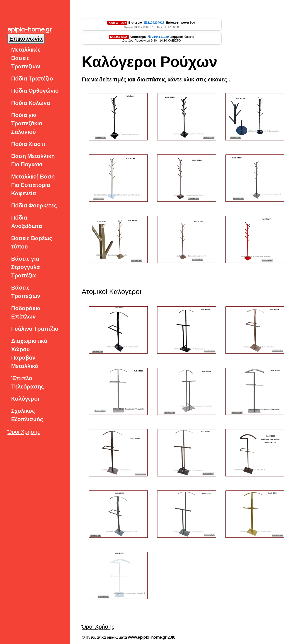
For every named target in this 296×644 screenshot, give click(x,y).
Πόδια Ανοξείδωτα (27, 222)
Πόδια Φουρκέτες (34, 205)
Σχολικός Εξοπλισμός (27, 415)
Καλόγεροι (25, 399)
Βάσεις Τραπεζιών (26, 292)
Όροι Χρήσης (24, 432)
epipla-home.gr (30, 30)
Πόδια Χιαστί (28, 144)
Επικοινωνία (26, 39)
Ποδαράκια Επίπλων (26, 312)
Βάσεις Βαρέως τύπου (32, 242)
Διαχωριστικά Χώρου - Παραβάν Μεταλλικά (29, 353)
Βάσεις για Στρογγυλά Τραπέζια (26, 267)
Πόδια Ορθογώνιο (35, 91)
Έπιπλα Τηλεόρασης (28, 382)
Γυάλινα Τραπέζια (35, 329)
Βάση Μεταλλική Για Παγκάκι (33, 160)
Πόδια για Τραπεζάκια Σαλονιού (27, 123)
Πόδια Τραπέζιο (32, 79)
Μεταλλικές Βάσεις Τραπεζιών (26, 58)
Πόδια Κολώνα (31, 103)
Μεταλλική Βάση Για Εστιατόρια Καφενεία (33, 185)
